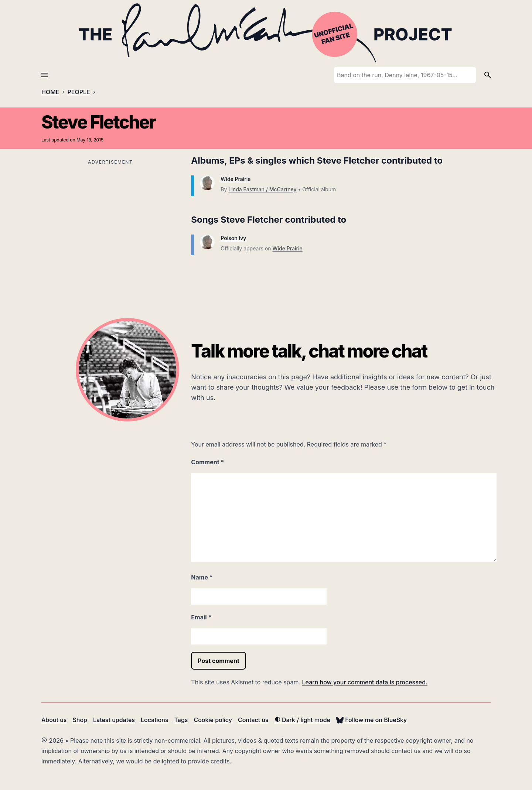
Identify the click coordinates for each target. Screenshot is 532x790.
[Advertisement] (110, 219)
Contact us (253, 720)
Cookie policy (213, 720)
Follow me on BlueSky (371, 720)
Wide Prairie (236, 179)
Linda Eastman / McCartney (262, 189)
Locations (155, 720)
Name (202, 577)
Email (201, 617)
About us (54, 720)
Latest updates (114, 720)
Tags (181, 720)
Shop (80, 720)
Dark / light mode (302, 720)
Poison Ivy (233, 238)
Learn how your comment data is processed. (365, 682)
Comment (207, 462)
